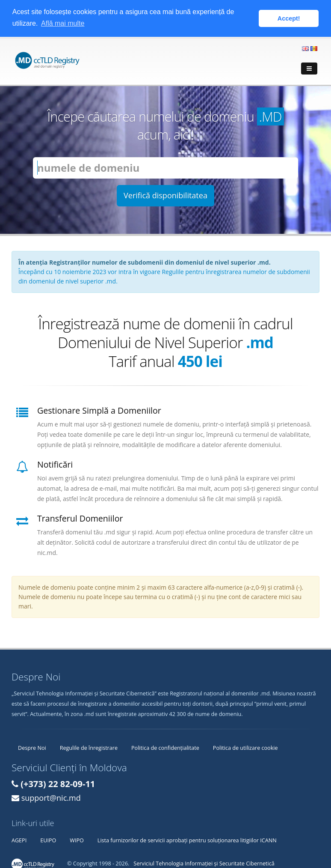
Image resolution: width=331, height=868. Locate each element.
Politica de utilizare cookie (245, 747)
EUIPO (48, 840)
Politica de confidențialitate (165, 747)
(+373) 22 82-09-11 (58, 783)
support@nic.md (51, 797)
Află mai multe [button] (63, 23)
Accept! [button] (289, 18)
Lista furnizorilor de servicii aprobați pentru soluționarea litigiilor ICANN (187, 840)
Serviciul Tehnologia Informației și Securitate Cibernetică (204, 863)
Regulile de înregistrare (89, 747)
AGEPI (19, 840)
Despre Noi (32, 747)
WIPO (77, 840)
